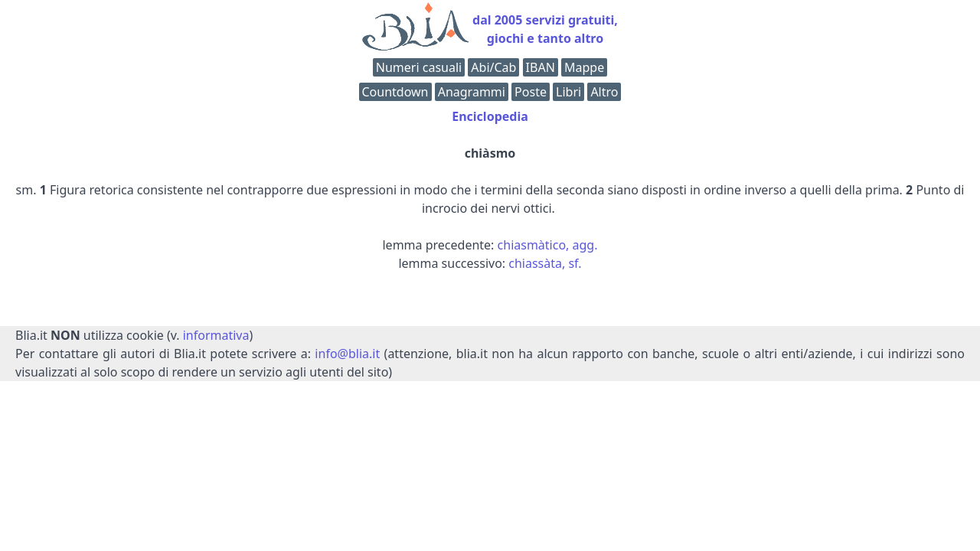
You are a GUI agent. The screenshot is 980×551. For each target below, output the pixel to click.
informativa (216, 335)
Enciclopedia (490, 116)
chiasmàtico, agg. (548, 245)
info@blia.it (347, 354)
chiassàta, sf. (545, 263)
